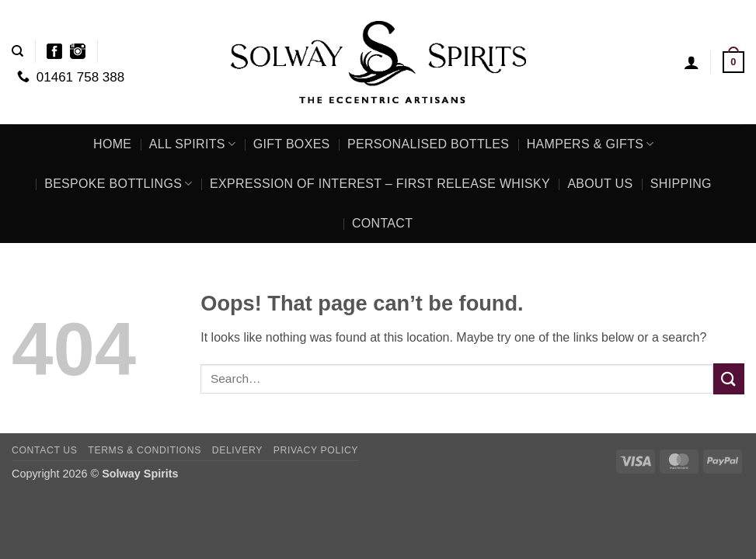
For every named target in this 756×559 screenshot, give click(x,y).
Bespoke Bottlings (118, 184)
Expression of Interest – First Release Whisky (380, 184)
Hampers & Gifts (591, 144)
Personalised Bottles (428, 144)
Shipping (681, 184)
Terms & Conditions (145, 450)
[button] (692, 62)
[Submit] (729, 378)
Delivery (237, 450)
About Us (600, 184)
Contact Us (45, 450)
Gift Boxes (292, 144)
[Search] (17, 51)
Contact (382, 223)
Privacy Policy (316, 450)
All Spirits (193, 144)
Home (112, 144)
